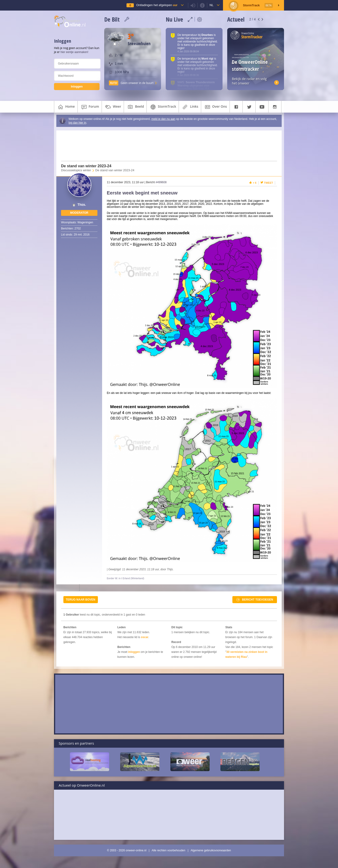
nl (212, 5)
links (190, 107)
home (66, 107)
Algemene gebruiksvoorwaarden (211, 850)
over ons (215, 107)
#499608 (161, 182)
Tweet (269, 183)
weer (113, 107)
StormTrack (163, 107)
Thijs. (82, 205)
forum (90, 107)
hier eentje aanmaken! (75, 52)
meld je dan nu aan (163, 119)
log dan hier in (77, 123)
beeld (135, 107)
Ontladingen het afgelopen (157, 5)
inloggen (134, 652)
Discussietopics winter (76, 170)
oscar (145, 637)
